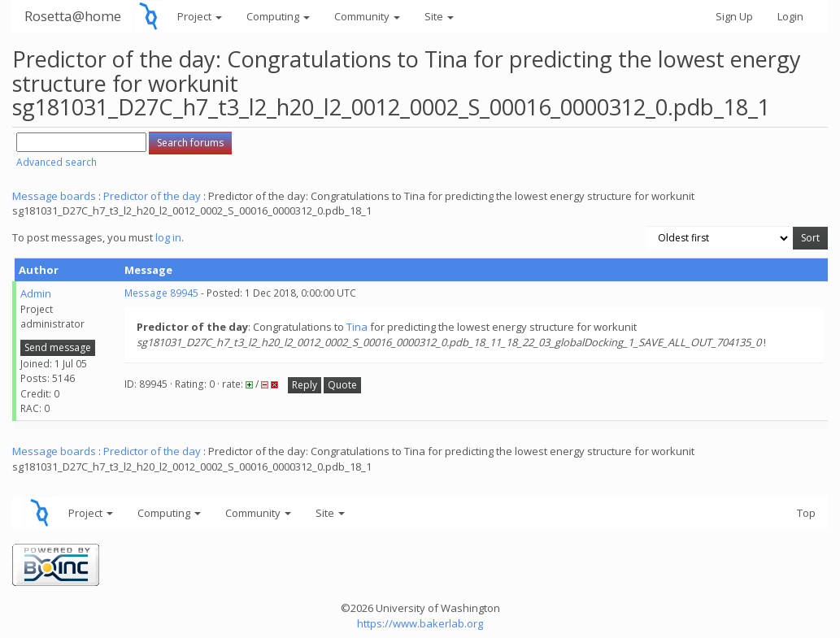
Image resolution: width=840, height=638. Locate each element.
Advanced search (57, 162)
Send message (58, 347)
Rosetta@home (73, 16)
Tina (357, 327)
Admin (36, 293)
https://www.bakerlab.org (420, 623)
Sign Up (734, 16)
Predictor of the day (152, 196)
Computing (278, 16)
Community (367, 16)
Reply (305, 385)
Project (200, 16)
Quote (342, 385)
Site (439, 16)
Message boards (54, 196)
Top (806, 513)
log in (168, 237)
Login (790, 16)
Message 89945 (161, 293)
